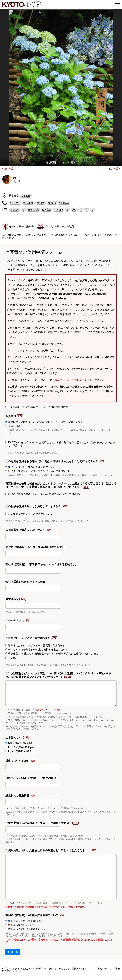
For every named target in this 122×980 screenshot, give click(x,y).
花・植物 (59, 210)
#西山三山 (64, 203)
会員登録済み (14, 426)
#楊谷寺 (41, 203)
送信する (13, 952)
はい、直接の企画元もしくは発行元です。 (30, 467)
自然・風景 (33, 210)
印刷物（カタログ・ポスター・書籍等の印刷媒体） (35, 646)
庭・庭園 (47, 210)
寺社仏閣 (14, 210)
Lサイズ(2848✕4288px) (20, 751)
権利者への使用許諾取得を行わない (27, 929)
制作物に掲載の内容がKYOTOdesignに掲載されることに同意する (43, 494)
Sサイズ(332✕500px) (19, 743)
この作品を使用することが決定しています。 (32, 514)
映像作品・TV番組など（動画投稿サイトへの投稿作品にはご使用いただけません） (53, 654)
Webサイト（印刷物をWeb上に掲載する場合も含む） (37, 650)
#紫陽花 (52, 203)
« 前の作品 (8, 169)
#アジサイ (15, 203)
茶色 (74, 210)
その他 (11, 658)
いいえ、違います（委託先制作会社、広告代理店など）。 (39, 471)
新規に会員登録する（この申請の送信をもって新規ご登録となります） (47, 422)
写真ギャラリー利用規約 (68, 380)
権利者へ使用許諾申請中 (20, 925)
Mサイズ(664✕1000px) (20, 747)
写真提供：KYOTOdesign (47, 710)
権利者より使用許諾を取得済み (24, 921)
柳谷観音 (26, 196)
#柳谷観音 (28, 203)
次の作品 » (114, 169)
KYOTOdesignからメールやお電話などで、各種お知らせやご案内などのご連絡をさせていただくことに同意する (61, 444)
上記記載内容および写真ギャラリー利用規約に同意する (38, 407)
